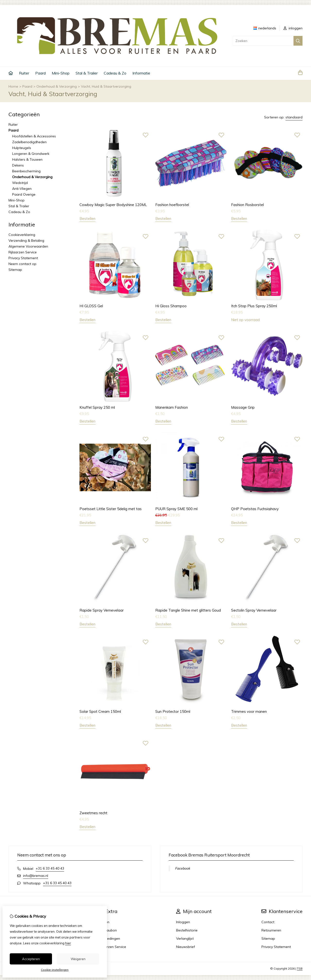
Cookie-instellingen (55, 970)
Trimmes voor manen (249, 711)
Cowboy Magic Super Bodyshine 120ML (113, 205)
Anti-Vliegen (22, 189)
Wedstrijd (20, 183)
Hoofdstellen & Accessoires (34, 136)
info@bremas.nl (36, 876)
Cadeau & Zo (115, 73)
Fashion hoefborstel (172, 205)
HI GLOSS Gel (91, 306)
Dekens (18, 165)
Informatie (141, 73)
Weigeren (78, 959)
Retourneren (271, 930)
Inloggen (183, 922)
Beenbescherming (26, 171)
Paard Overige (24, 194)
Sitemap (15, 270)
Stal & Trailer (87, 73)
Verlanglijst (185, 938)
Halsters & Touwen (27, 159)
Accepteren (31, 959)
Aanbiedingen (109, 938)
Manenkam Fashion (172, 407)
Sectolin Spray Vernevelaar (254, 610)
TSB (300, 968)
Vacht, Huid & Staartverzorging (106, 86)
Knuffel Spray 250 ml (97, 407)
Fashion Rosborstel (247, 205)
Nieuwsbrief (186, 947)
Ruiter (24, 73)
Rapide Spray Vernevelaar (102, 610)
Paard (40, 73)
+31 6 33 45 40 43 (50, 868)
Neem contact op (22, 264)
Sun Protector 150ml (173, 711)
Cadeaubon (107, 930)
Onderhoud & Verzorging (57, 86)
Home (13, 86)
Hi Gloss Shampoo (171, 306)
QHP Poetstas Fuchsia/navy (255, 509)
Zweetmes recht (93, 813)
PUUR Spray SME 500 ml (176, 509)
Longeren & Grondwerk (31, 154)
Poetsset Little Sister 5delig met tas (111, 509)
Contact (268, 922)
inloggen (293, 28)
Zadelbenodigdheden (29, 142)
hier (68, 943)
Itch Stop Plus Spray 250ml (254, 306)
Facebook (182, 868)
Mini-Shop (61, 73)
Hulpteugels (22, 148)
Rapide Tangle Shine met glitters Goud (188, 610)
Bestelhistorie (187, 930)
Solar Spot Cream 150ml (100, 711)
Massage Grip (243, 407)
